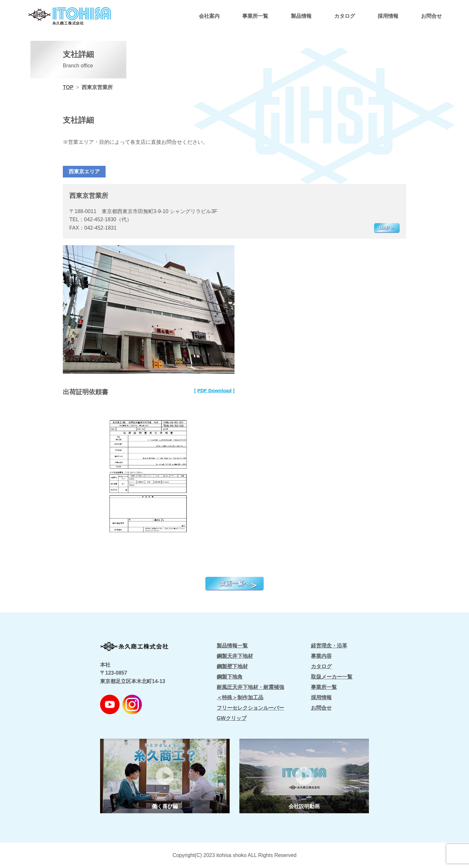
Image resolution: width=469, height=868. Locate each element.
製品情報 (301, 16)
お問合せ (431, 16)
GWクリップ (232, 718)
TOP (68, 87)
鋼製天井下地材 (235, 656)
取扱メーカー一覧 (332, 677)
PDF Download (214, 390)
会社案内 (209, 16)
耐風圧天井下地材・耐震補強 (250, 687)
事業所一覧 (255, 16)
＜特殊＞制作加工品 (240, 697)
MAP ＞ (387, 228)
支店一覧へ (234, 583)
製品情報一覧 (232, 646)
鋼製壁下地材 (232, 666)
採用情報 (388, 16)
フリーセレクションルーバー (250, 708)
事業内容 (321, 656)
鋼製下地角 (230, 677)
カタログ (345, 16)
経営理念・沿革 (329, 646)
